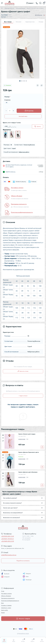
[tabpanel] (23, 54)
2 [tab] (22, 81)
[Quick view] (3, 435)
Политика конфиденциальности (22, 212)
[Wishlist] (3, 438)
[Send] (38, 126)
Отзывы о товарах (6, 605)
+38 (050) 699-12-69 (8, 536)
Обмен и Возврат (17, 196)
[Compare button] (42, 85)
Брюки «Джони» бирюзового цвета (29, 452)
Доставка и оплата (17, 188)
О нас (3, 591)
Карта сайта (5, 610)
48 (7, 103)
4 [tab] (25, 81)
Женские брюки (21, 8)
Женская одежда (9, 8)
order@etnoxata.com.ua (9, 555)
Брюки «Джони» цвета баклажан (28, 472)
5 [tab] (26, 81)
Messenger (27, 580)
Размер (7, 97)
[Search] (40, 3)
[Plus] (13, 111)
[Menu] (2, 3)
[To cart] (42, 447)
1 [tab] (20, 81)
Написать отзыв (23, 371)
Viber (26, 577)
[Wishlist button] (38, 85)
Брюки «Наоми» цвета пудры (27, 434)
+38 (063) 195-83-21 (8, 539)
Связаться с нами (6, 608)
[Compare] (3, 441)
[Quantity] (10, 111)
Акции (3, 613)
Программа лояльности (19, 204)
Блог (2, 603)
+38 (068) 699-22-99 (8, 541)
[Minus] (6, 111)
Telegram (27, 574)
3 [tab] (23, 81)
